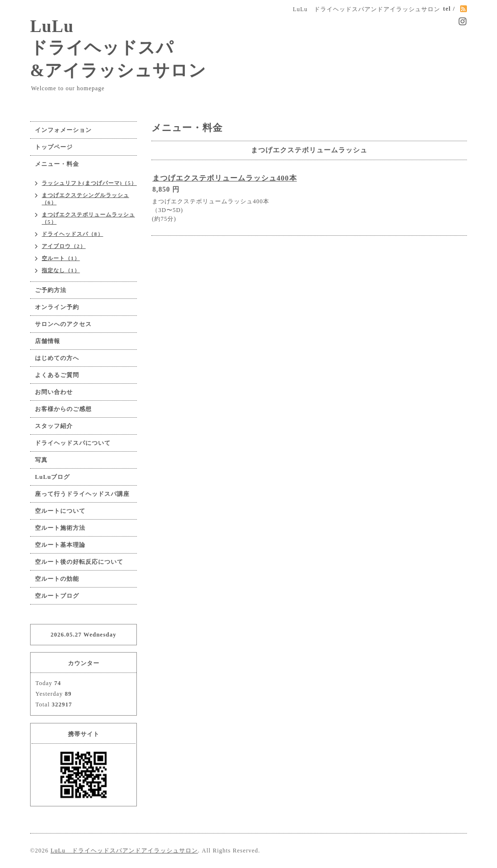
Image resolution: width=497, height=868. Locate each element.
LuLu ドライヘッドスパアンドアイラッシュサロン (124, 851)
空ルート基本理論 (60, 545)
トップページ (54, 147)
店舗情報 (48, 341)
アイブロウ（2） (64, 246)
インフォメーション (63, 130)
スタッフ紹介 (54, 426)
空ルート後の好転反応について (79, 562)
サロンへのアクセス (63, 324)
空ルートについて (60, 511)
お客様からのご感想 (63, 409)
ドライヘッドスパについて (73, 443)
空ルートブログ (57, 596)
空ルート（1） (61, 258)
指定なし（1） (61, 270)
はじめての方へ (57, 358)
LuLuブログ (52, 477)
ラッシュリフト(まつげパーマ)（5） (89, 183)
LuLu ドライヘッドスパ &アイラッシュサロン (118, 49)
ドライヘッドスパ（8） (73, 234)
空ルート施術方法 (60, 528)
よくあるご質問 (57, 375)
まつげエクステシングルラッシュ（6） (85, 199)
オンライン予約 (57, 307)
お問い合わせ (54, 392)
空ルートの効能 (57, 579)
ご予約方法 (51, 290)
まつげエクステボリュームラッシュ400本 (225, 178)
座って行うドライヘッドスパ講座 (82, 494)
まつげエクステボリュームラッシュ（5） (88, 218)
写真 (41, 460)
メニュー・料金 (57, 164)
